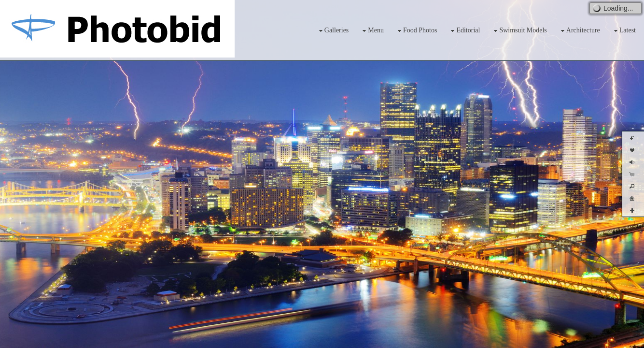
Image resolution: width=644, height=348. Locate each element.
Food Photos (416, 31)
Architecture (579, 31)
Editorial (464, 31)
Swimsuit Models (519, 31)
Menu (372, 31)
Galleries (333, 31)
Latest (624, 31)
